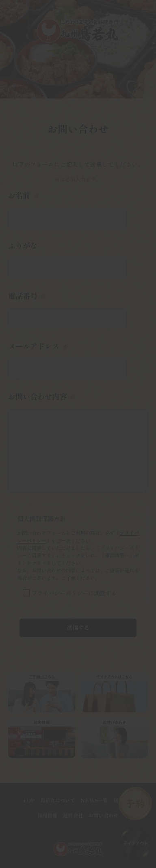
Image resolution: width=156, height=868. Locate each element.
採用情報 (48, 815)
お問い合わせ (104, 815)
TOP (28, 800)
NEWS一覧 (94, 800)
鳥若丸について (58, 800)
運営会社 (73, 815)
